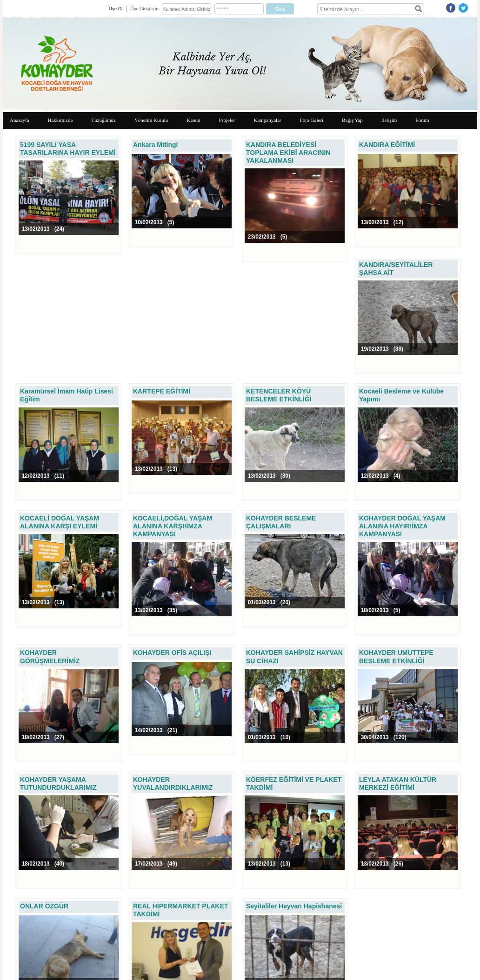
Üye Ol (116, 9)
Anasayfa (20, 120)
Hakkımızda (60, 120)
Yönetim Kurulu (151, 120)
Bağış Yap (352, 120)
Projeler (227, 120)
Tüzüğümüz (103, 120)
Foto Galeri (312, 120)
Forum (422, 120)
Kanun (193, 120)
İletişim (389, 120)
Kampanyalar (267, 120)
